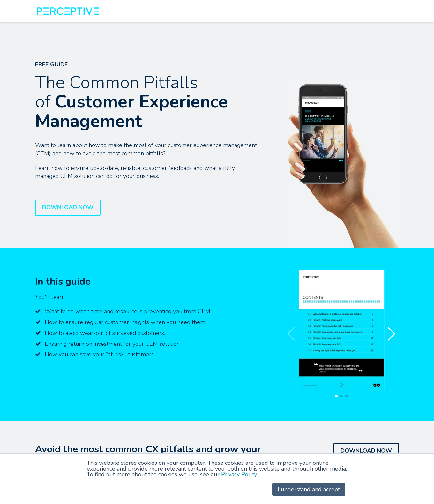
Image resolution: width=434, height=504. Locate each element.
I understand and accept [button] (309, 489)
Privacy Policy (239, 474)
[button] (391, 334)
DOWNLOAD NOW (68, 207)
